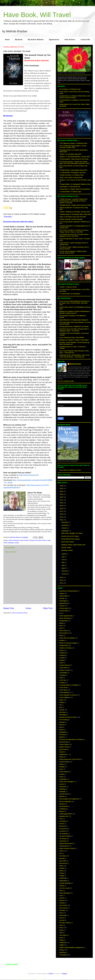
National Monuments (66, 843)
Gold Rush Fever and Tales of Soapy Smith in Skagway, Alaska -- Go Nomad (74, 330)
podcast (62, 868)
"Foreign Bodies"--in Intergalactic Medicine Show (75, 184)
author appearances (66, 616)
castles (62, 660)
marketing (63, 809)
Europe (62, 710)
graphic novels (64, 747)
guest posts (63, 749)
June (63, 560)
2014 (62, 520)
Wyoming (62, 952)
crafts (61, 678)
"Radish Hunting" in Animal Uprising (71, 219)
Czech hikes (63, 690)
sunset (61, 918)
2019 (62, 506)
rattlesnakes (63, 881)
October (64, 528)
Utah (61, 933)
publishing (63, 878)
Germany (62, 735)
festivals (62, 722)
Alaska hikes (63, 596)
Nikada (51, 974)
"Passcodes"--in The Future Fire (70, 187)
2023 (62, 494)
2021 (62, 500)
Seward (62, 903)
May (63, 562)
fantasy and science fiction (38, 540)
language (62, 791)
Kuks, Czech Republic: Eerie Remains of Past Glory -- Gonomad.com (74, 352)
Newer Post (9, 608)
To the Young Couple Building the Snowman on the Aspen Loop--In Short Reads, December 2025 (74, 303)
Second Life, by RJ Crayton (70, 536)
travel (61, 928)
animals (62, 598)
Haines (62, 752)
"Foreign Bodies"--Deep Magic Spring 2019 (73, 170)
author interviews (14, 540)
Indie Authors (70, 40)
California (62, 653)
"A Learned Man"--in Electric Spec (70, 192)
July (63, 557)
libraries (62, 796)
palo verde (63, 861)
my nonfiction (64, 834)
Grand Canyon (64, 744)
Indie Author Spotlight (66, 782)
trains (61, 925)
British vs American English (68, 643)
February (65, 571)
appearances (64, 603)
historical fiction (64, 762)
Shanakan (8, 217)
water (61, 938)
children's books (65, 670)
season (62, 898)
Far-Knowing (63, 720)
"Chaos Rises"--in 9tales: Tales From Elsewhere (75, 189)
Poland (62, 873)
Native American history (67, 848)
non (61, 853)
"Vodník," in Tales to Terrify (68, 287)
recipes (62, 886)
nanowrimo (63, 841)
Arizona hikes (64, 608)
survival (62, 920)
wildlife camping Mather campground (71, 947)
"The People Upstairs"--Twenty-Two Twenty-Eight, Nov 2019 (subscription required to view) (74, 163)
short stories (63, 905)
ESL (61, 707)
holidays (62, 767)
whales (62, 940)
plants (61, 866)
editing (61, 702)
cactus (61, 650)
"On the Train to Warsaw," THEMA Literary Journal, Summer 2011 (73, 252)
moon (61, 819)
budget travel (64, 645)
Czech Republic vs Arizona (68, 695)
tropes (61, 930)
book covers (63, 631)
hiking (61, 757)
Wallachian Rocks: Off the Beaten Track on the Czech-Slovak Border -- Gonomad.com (74, 356)
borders (62, 640)
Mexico (62, 811)
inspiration (63, 787)
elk (60, 705)
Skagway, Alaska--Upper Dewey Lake (73, 545)
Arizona (62, 606)
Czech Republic (64, 692)
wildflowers (63, 943)
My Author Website (36, 40)
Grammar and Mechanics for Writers (71, 739)
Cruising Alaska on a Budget (68, 685)
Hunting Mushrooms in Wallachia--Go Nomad (74, 326)
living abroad (63, 806)
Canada (62, 658)
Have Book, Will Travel (37, 15)
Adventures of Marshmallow (68, 591)
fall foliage (63, 715)
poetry (61, 871)
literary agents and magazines (69, 799)
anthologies (63, 601)
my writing (63, 839)
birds (61, 626)
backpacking (63, 621)
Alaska (62, 593)
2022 (62, 497)
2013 (62, 577)
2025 (62, 489)
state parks (63, 915)
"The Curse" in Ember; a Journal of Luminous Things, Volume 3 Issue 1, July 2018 (74, 231)
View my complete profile (66, 381)
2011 (62, 583)
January (64, 574)
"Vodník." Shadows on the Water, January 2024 (75, 212)
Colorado (62, 675)
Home (7, 40)
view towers (63, 935)
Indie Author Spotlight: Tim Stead (72, 533)
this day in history (65, 923)
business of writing (65, 648)
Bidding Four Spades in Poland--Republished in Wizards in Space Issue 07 (75, 312)
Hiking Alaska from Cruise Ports (70, 759)
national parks (64, 846)
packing (62, 858)
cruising (62, 683)
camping (62, 655)
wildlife (62, 945)
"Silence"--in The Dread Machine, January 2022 (75, 157)
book (61, 628)
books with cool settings (67, 638)
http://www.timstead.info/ (29, 475)
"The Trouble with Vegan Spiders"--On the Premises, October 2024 (73, 147)
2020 (62, 503)
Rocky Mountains (65, 893)
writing (17, 543)
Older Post (48, 608)
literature (62, 804)
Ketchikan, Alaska (67, 550)
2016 (62, 514)
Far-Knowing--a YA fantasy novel (70, 89)
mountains (63, 821)
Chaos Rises (63, 668)
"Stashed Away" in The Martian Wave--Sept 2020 (75, 214)
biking (61, 623)
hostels (62, 774)
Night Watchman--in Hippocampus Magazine (74, 320)
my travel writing (65, 836)
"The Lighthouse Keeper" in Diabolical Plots (73, 143)
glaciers (62, 737)
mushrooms (63, 829)
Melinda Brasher (75, 364)
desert (61, 700)
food (61, 727)
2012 (62, 580)
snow (61, 913)
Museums (62, 826)
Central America (64, 665)
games (62, 730)
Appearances (54, 40)
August (64, 554)
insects (62, 784)
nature (61, 851)
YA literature (63, 955)
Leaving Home (64, 794)
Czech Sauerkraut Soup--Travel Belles (72, 337)
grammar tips (64, 742)
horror (61, 769)
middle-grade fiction (66, 814)
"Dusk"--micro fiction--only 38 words (71, 177)
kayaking (62, 789)
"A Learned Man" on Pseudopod (70, 294)
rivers (61, 891)
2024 (62, 491)
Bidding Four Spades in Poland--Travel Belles (74, 340)
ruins (61, 895)
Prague (62, 876)
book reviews (24, 540)
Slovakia (62, 910)
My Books (19, 40)
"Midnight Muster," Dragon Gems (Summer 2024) (75, 205)
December (65, 522)
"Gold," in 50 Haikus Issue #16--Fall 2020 (73, 217)
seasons (62, 900)
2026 (62, 486)
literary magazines (65, 801)
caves (61, 663)
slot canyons (63, 908)
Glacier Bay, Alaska (67, 542)
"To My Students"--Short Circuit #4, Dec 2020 (74, 159)
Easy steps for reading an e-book (70, 470)
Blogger (65, 974)
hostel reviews (64, 772)
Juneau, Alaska (66, 547)
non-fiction (63, 856)
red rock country (65, 888)
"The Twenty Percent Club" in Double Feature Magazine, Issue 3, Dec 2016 (74, 235)
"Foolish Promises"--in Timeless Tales (71, 175)
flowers (62, 725)
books (61, 635)
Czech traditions (65, 697)
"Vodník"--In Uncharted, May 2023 (70, 154)
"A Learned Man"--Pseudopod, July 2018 (72, 173)
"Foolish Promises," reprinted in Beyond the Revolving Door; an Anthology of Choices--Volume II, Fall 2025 (73, 201)
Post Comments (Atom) (20, 613)
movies (62, 824)
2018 (62, 508)
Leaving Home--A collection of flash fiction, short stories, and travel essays (75, 97)
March (64, 568)
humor (61, 777)
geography (63, 732)
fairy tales (62, 712)
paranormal (63, 863)
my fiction (62, 831)
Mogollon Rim (64, 816)
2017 (62, 511)
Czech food (63, 687)
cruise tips (63, 680)
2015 (62, 517)
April (63, 565)
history (61, 764)
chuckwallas (63, 673)
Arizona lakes (64, 611)
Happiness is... (64, 754)
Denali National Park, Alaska (70, 539)
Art (60, 613)
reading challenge (65, 883)
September (65, 531)
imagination (63, 779)
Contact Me (85, 40)
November (65, 525)
